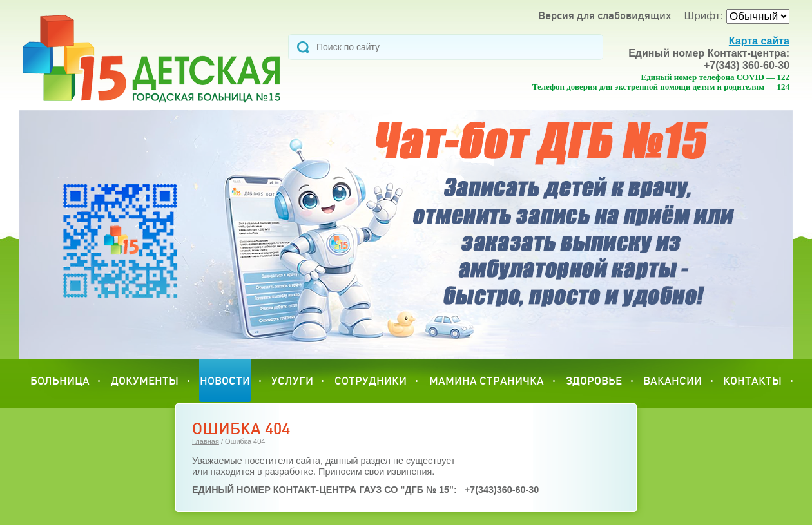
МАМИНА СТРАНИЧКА (487, 380)
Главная (206, 441)
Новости (225, 380)
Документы (145, 380)
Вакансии (672, 380)
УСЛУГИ (292, 380)
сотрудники (371, 380)
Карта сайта (759, 41)
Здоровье (594, 380)
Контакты (752, 380)
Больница (60, 380)
